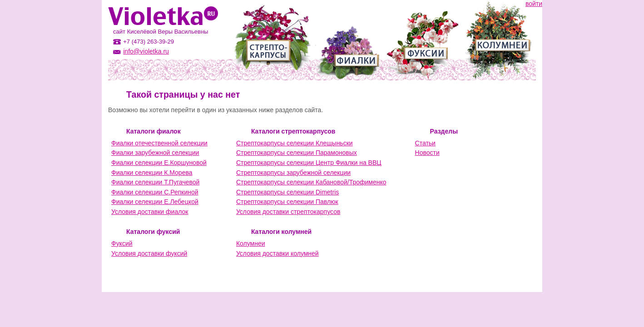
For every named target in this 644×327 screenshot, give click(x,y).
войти (534, 4)
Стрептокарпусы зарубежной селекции (293, 173)
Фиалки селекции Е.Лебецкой (155, 202)
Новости (427, 153)
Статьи (425, 143)
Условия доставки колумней (277, 253)
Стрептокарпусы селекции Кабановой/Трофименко (311, 182)
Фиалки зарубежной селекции (155, 153)
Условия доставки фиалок (150, 212)
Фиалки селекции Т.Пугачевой (155, 182)
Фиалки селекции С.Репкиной (155, 192)
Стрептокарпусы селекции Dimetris (287, 192)
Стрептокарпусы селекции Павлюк (287, 202)
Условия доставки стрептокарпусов (288, 212)
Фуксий (122, 243)
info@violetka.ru (146, 51)
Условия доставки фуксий (149, 253)
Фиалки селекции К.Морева (152, 173)
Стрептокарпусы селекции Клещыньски (295, 143)
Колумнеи (251, 243)
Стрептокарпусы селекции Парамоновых (297, 153)
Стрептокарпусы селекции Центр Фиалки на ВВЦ (309, 163)
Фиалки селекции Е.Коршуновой (159, 163)
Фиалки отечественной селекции (159, 143)
